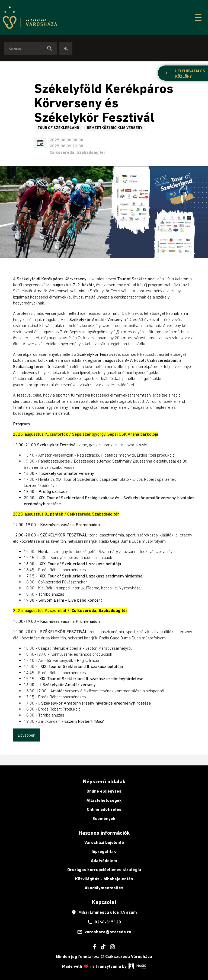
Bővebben (27, 735)
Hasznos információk (104, 833)
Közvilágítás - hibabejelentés (104, 879)
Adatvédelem (104, 861)
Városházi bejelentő (104, 842)
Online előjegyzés (104, 791)
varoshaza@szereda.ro (104, 932)
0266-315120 (104, 922)
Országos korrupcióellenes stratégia (104, 870)
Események (104, 819)
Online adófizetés (104, 809)
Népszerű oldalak (104, 781)
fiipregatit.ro (104, 851)
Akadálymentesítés (104, 888)
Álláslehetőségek (104, 800)
